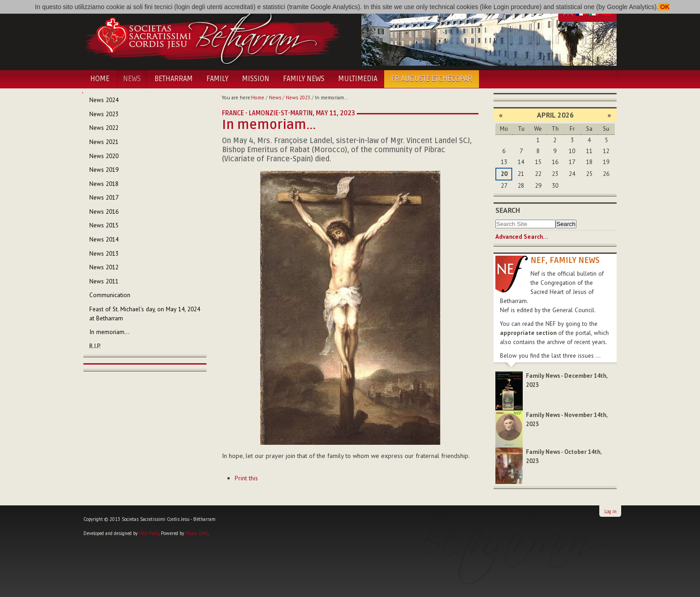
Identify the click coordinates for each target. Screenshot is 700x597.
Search (508, 210)
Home (100, 79)
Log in (610, 511)
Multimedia (358, 79)
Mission (256, 79)
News (132, 79)
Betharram (174, 79)
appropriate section (528, 333)
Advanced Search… (522, 237)
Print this (246, 478)
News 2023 (298, 98)
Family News (304, 79)
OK (664, 7)
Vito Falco (149, 533)
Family (217, 79)
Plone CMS (197, 533)
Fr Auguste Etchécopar (432, 79)
